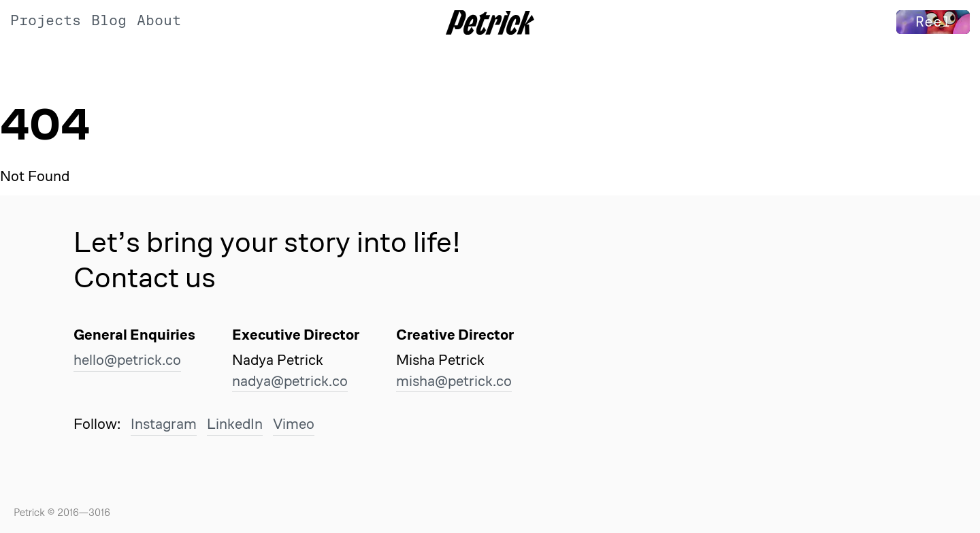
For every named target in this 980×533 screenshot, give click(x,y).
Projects (46, 20)
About (159, 20)
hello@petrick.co (127, 360)
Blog (109, 20)
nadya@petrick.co (290, 381)
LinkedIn (235, 424)
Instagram (164, 424)
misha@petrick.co (454, 381)
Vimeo (294, 424)
